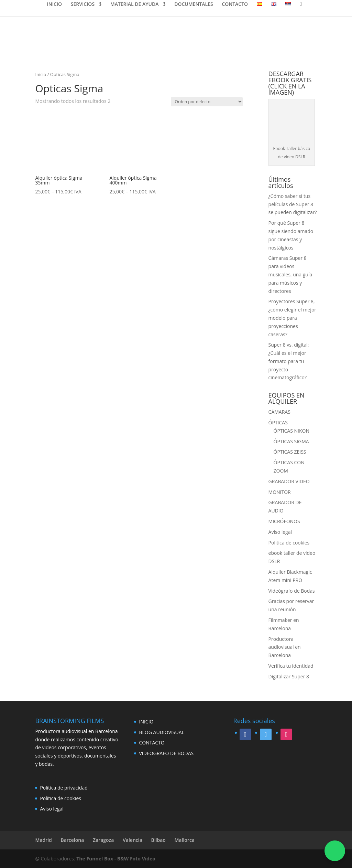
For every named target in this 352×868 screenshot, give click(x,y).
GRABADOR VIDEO (289, 481)
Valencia (133, 840)
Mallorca (184, 840)
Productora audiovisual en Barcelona (285, 647)
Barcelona (72, 840)
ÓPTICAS (278, 422)
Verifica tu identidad (291, 666)
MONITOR (280, 492)
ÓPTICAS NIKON (291, 431)
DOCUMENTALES (194, 4)
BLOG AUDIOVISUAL (161, 732)
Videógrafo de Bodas (292, 591)
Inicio (41, 74)
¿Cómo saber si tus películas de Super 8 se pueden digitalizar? (293, 204)
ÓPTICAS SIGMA (291, 441)
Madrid (43, 840)
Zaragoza (103, 840)
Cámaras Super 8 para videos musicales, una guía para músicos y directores (290, 274)
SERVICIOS (83, 4)
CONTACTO (235, 4)
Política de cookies (289, 543)
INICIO (54, 4)
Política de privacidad (64, 788)
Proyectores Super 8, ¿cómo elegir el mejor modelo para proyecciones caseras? (292, 318)
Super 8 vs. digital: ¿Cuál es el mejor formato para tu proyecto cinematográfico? (289, 361)
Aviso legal (280, 532)
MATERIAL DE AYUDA (135, 4)
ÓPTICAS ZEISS (290, 452)
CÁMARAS (279, 412)
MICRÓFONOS (284, 521)
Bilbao (158, 840)
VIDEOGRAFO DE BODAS (166, 753)
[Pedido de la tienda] (207, 102)
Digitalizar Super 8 (289, 676)
